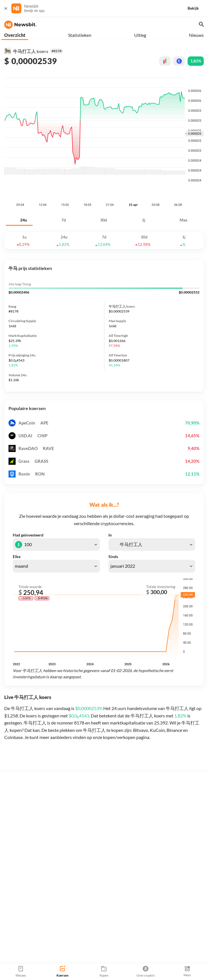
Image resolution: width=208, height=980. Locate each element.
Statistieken (80, 35)
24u (24, 192)
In (110, 507)
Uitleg (140, 35)
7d (64, 192)
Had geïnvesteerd (28, 507)
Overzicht (15, 35)
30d (104, 192)
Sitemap (67, 961)
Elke (17, 529)
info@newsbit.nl (19, 936)
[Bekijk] (198, 8)
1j (144, 192)
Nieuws (196, 35)
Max (184, 192)
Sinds (113, 529)
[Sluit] (6, 8)
